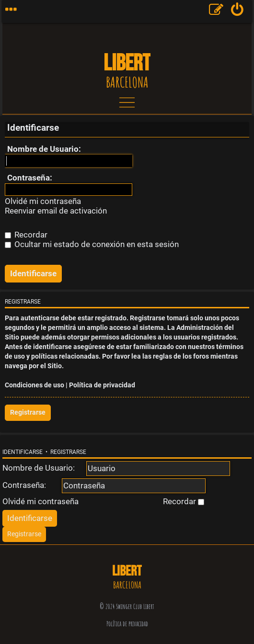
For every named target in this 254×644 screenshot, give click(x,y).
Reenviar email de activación (56, 211)
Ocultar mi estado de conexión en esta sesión (92, 244)
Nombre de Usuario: (44, 149)
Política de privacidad (102, 385)
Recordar (26, 235)
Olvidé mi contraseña (43, 201)
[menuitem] (237, 11)
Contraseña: (30, 178)
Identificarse (23, 452)
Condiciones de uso (35, 385)
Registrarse (28, 412)
